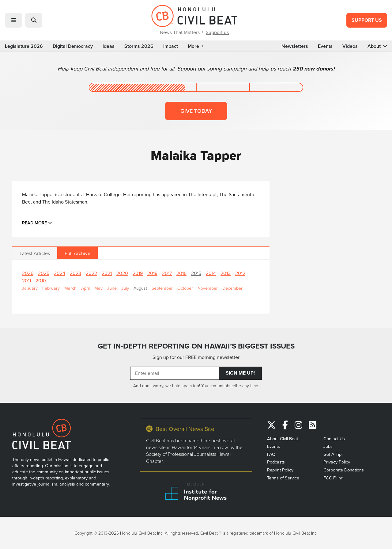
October (185, 288)
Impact (171, 46)
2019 (138, 273)
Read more (37, 223)
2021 (107, 273)
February (51, 288)
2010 (41, 280)
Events (325, 46)
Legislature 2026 (24, 46)
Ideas (109, 46)
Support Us (367, 20)
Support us (217, 32)
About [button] (377, 46)
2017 (167, 273)
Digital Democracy (73, 46)
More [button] (196, 46)
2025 (44, 273)
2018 (152, 273)
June (112, 288)
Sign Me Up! (240, 373)
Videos (350, 46)
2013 (226, 273)
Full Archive (77, 253)
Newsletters (295, 46)
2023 (75, 273)
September (162, 288)
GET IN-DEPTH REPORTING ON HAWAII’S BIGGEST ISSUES (196, 346)
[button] (13, 20)
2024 (60, 273)
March (70, 288)
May (98, 288)
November (208, 288)
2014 (211, 273)
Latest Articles (35, 253)
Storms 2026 (139, 46)
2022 (91, 273)
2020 (122, 273)
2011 (26, 280)
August (140, 288)
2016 (181, 273)
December (232, 288)
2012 (240, 273)
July (125, 288)
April (85, 288)
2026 (28, 273)
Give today (196, 111)
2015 (196, 273)
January (30, 288)
